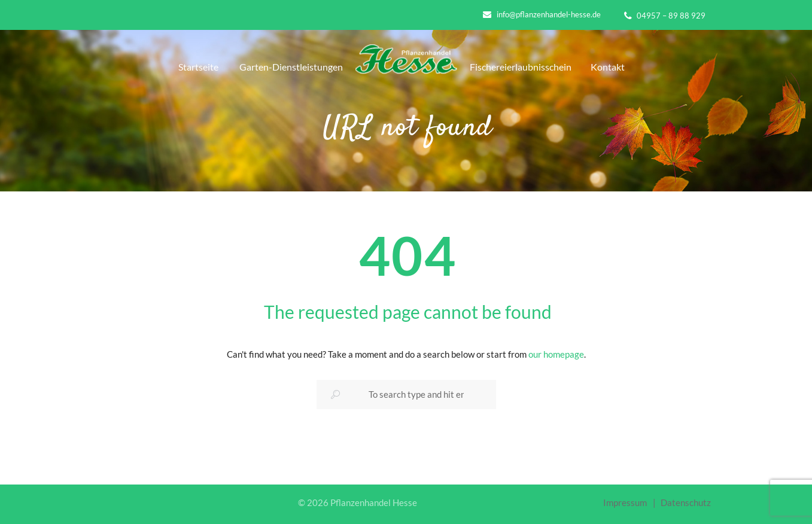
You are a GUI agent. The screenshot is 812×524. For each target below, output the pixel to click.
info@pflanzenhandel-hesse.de (549, 14)
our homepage (556, 354)
